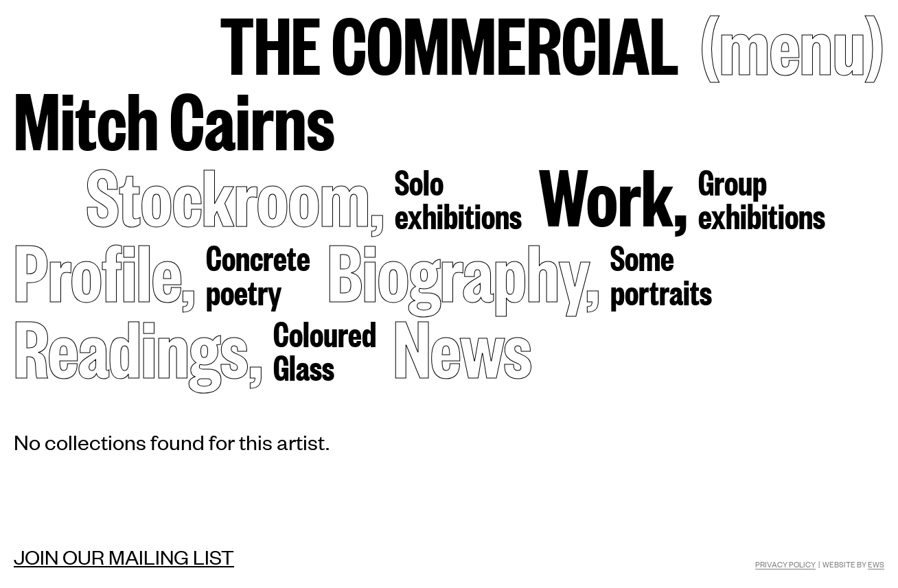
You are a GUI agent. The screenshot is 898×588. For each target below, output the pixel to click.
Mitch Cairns (174, 118)
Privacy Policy (785, 564)
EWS (876, 564)
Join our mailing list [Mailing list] (124, 556)
